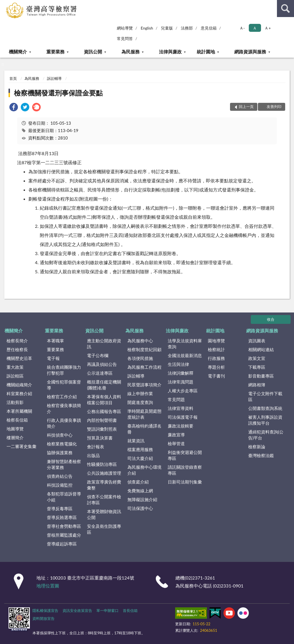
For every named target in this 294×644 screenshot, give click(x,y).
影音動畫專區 (261, 376)
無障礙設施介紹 (142, 499)
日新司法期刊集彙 (185, 482)
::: (5, 4)
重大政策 (15, 367)
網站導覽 (125, 28)
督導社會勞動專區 (64, 526)
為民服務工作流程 (144, 367)
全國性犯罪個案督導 (64, 385)
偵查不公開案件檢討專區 (104, 500)
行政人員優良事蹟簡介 (64, 423)
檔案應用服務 (140, 449)
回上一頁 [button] (246, 107)
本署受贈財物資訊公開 (104, 514)
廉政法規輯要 (181, 426)
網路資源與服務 (250, 52)
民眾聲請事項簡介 (144, 385)
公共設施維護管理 (104, 473)
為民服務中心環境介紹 (144, 470)
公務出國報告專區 (104, 411)
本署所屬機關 (19, 411)
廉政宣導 (176, 435)
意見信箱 (209, 28)
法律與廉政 (170, 52)
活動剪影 (15, 402)
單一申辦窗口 (107, 610)
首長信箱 (130, 610)
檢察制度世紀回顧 (144, 349)
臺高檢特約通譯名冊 (144, 429)
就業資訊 (136, 441)
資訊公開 (93, 52)
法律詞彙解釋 (181, 373)
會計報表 (96, 447)
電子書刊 (216, 376)
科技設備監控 (60, 485)
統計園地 (206, 52)
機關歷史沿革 (19, 358)
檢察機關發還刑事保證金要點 (58, 93)
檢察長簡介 (17, 341)
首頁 (13, 78)
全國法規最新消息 (185, 355)
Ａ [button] (255, 28)
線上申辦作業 (140, 393)
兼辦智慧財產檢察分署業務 (64, 464)
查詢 (285, 9)
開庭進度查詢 (140, 402)
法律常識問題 (181, 382)
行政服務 (216, 358)
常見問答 (125, 38)
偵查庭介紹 (138, 482)
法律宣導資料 (181, 408)
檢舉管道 (176, 443)
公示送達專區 (100, 373)
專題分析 (216, 367)
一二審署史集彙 (21, 446)
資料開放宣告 (44, 618)
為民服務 (131, 52)
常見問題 (176, 399)
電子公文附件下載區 (265, 396)
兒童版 (167, 28)
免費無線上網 (140, 491)
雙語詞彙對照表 (102, 429)
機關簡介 (18, 52)
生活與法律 (178, 364)
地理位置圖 (48, 586)
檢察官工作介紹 (62, 397)
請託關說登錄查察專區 (185, 470)
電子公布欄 (98, 355)
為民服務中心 (140, 341)
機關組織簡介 (19, 385)
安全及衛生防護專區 (104, 529)
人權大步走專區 (183, 391)
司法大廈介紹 (140, 458)
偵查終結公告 (60, 476)
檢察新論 (257, 447)
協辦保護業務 (60, 453)
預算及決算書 (100, 438)
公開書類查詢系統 (265, 408)
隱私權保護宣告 (45, 610)
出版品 (93, 455)
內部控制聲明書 (102, 420)
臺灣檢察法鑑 (261, 455)
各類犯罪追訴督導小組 (64, 497)
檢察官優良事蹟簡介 (64, 408)
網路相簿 (257, 385)
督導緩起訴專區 (62, 544)
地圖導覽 (15, 429)
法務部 (187, 28)
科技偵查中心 (60, 435)
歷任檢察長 (17, 349)
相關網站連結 (261, 349)
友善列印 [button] (274, 107)
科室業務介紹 (19, 393)
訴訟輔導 (54, 78)
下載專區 (257, 367)
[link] (14, 108)
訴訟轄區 (15, 376)
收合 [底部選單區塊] (271, 319)
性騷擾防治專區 (102, 464)
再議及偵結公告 (102, 364)
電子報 (53, 358)
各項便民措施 (140, 358)
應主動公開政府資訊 (104, 344)
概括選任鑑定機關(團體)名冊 (104, 385)
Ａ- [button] (242, 28)
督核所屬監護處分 (64, 535)
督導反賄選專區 (62, 517)
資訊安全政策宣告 (77, 610)
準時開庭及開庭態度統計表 (144, 414)
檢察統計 (216, 349)
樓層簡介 (15, 437)
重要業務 (55, 52)
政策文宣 (257, 358)
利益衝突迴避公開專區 (185, 455)
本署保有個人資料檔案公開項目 (104, 400)
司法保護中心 (140, 508)
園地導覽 (216, 341)
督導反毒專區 (60, 508)
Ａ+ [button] (268, 28)
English (147, 28)
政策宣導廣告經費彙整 (104, 485)
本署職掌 (55, 341)
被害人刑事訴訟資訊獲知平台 (265, 420)
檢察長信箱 (17, 420)
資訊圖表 (257, 341)
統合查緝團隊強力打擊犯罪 (64, 370)
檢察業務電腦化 (62, 444)
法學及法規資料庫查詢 (185, 344)
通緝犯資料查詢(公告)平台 (266, 435)
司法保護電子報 (183, 417)
